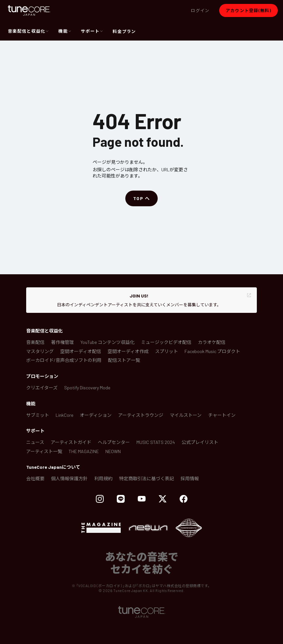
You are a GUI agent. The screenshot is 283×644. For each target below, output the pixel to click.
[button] (200, 10)
